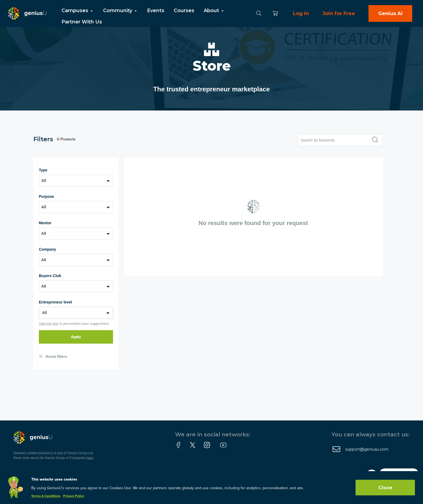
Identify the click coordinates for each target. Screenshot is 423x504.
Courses (184, 11)
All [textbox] (44, 181)
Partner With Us (82, 22)
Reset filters (56, 357)
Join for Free (339, 13)
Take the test (49, 324)
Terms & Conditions (46, 496)
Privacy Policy (74, 496)
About (214, 11)
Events (156, 11)
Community (120, 11)
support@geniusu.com (367, 449)
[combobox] (76, 181)
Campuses (78, 11)
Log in (301, 13)
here (90, 458)
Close (385, 488)
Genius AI (390, 13)
